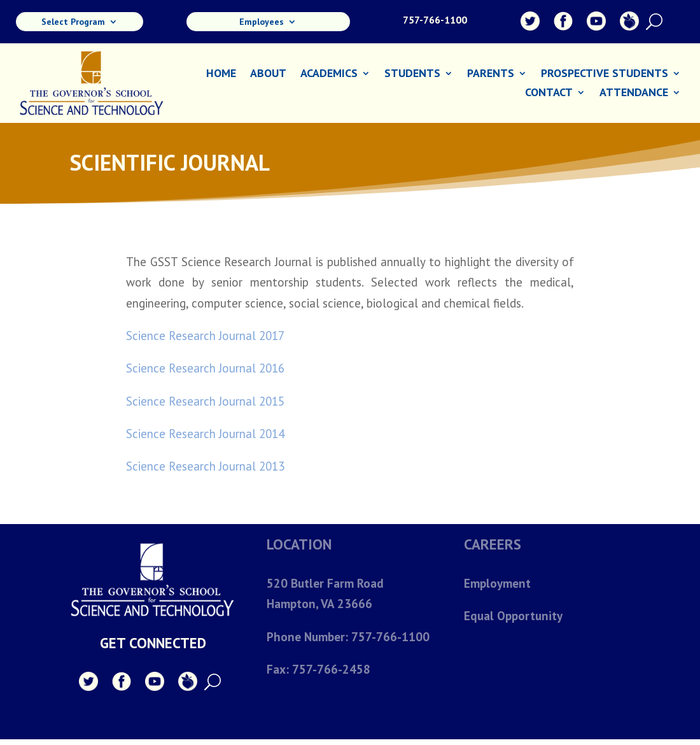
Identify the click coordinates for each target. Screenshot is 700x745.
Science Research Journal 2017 (205, 336)
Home (221, 74)
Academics (329, 74)
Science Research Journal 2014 (205, 434)
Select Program (73, 22)
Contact (549, 94)
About (268, 74)
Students (412, 74)
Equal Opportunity (513, 616)
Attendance (634, 94)
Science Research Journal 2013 (205, 466)
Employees (262, 22)
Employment (497, 583)
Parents (491, 74)
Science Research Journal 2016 (205, 368)
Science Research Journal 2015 (205, 401)
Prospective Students (605, 74)
